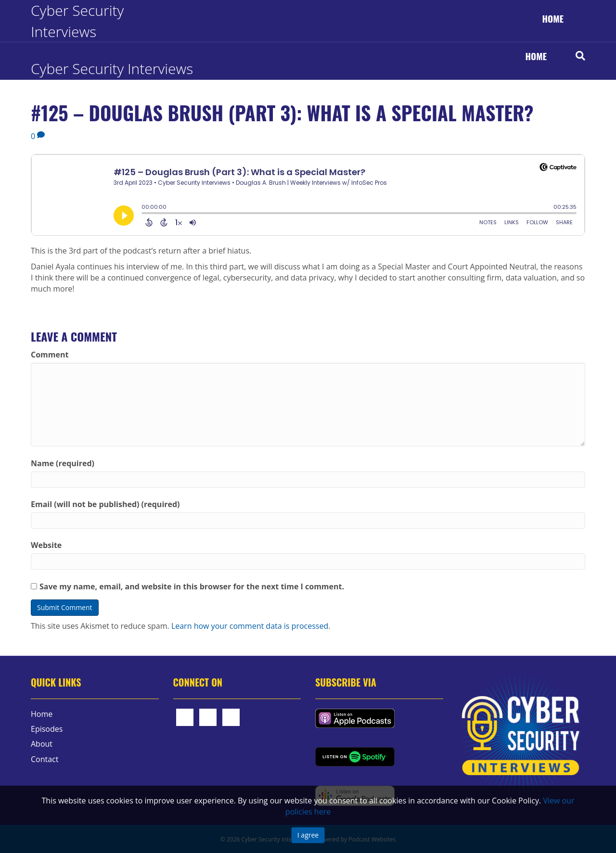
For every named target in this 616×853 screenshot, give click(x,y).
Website (46, 545)
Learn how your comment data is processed (250, 626)
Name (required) (63, 463)
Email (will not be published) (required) (105, 504)
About (42, 744)
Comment (50, 355)
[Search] (573, 56)
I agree (308, 835)
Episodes (47, 729)
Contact (45, 759)
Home (553, 18)
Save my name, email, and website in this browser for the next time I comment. (192, 586)
